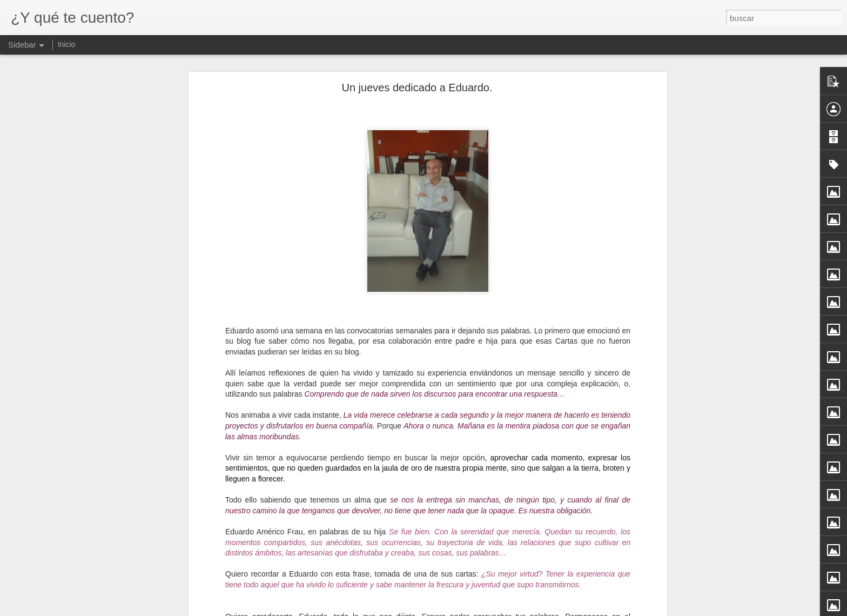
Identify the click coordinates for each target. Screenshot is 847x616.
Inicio (67, 44)
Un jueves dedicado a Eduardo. (417, 88)
